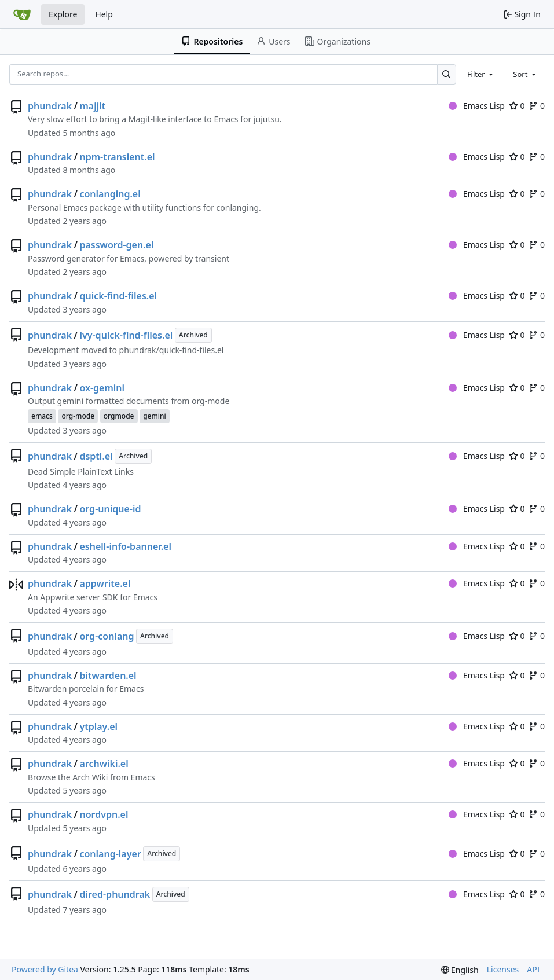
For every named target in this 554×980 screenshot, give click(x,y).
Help (104, 14)
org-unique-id (110, 509)
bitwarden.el (108, 676)
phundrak (50, 106)
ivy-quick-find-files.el (126, 335)
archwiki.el (104, 764)
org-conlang (107, 636)
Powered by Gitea (45, 969)
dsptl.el (96, 456)
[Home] (22, 14)
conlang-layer (110, 854)
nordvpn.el (104, 814)
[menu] (460, 970)
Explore (63, 14)
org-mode (78, 416)
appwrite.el (105, 583)
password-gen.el (116, 245)
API (533, 969)
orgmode (119, 416)
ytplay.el (98, 726)
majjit (92, 106)
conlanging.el (110, 194)
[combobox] (481, 74)
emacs (42, 416)
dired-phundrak (115, 894)
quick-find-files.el (118, 296)
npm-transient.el (117, 157)
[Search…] (447, 74)
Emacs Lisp (477, 106)
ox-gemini (102, 388)
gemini (155, 416)
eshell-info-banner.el (125, 546)
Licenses (503, 969)
